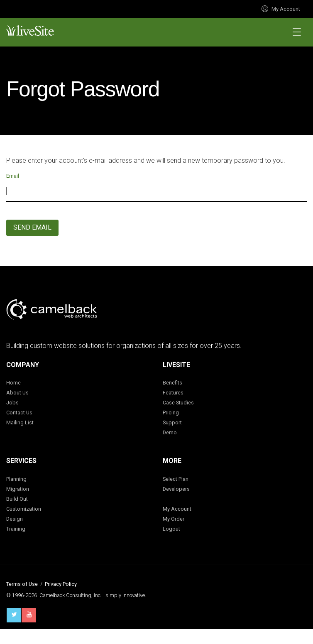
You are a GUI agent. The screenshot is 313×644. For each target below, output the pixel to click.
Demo (170, 432)
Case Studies (178, 403)
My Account (281, 9)
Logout (171, 529)
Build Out (17, 499)
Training (16, 529)
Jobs (12, 403)
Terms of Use (22, 584)
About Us (17, 393)
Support (172, 422)
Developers (176, 489)
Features (173, 393)
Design (15, 519)
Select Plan (176, 479)
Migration (18, 489)
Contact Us (19, 413)
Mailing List (20, 422)
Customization (24, 509)
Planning (16, 479)
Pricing (171, 413)
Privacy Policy (61, 584)
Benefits (172, 383)
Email (13, 176)
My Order (174, 519)
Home (13, 383)
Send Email (32, 227)
